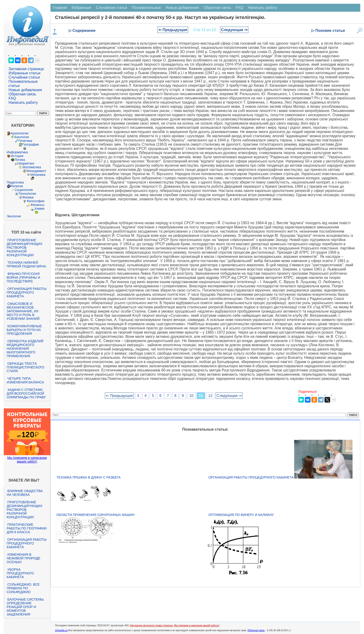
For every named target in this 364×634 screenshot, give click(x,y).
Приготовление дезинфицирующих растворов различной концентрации (25, 248)
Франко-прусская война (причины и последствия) (23, 277)
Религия (17, 186)
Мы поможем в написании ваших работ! (27, 460)
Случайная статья (24, 77)
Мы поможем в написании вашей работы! (197, 625)
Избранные (81, 8)
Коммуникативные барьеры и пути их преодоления (24, 330)
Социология (24, 190)
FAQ (12, 98)
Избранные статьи (25, 73)
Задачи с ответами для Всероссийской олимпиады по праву (26, 393)
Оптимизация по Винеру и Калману (241, 515)
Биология (22, 137)
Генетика (25, 141)
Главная (60, 8)
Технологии (27, 194)
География (31, 144)
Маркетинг (27, 163)
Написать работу (23, 103)
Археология (20, 133)
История (17, 156)
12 (211, 396)
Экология (14, 216)
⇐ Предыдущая (173, 30)
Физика (28, 197)
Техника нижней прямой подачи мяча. (27, 264)
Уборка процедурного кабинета (20, 573)
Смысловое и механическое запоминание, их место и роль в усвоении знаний (23, 311)
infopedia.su (61, 630)
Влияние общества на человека (25, 493)
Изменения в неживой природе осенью (24, 558)
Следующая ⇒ (234, 30)
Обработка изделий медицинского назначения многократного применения (25, 349)
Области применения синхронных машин (96, 515)
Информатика (17, 152)
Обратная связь (22, 94)
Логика (20, 160)
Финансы (37, 205)
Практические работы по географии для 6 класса (27, 528)
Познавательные (146, 8)
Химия (39, 209)
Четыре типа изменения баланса (25, 380)
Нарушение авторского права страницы (151, 625)
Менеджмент (36, 171)
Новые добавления (25, 90)
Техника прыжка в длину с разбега (89, 477)
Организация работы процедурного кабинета (27, 292)
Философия (36, 201)
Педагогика (15, 182)
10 (191, 396)
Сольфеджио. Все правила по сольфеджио (23, 588)
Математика (32, 167)
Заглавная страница (26, 69)
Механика (38, 175)
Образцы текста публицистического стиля (26, 367)
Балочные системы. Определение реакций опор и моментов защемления (26, 607)
